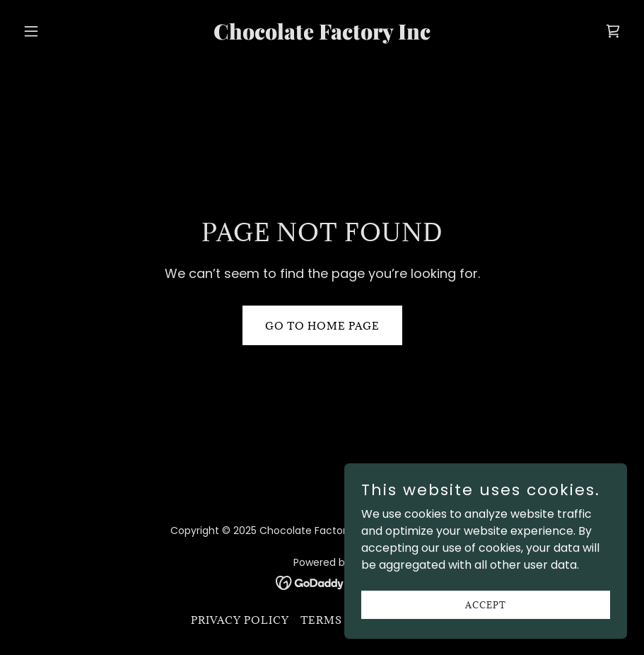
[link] (322, 36)
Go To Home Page (322, 326)
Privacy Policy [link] (240, 620)
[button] (63, 31)
